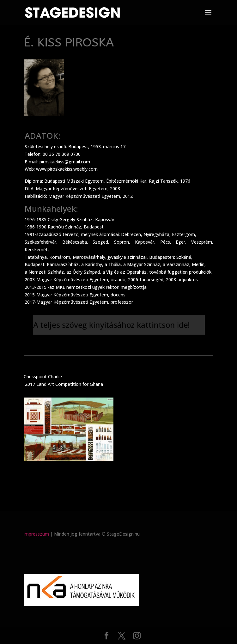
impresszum (36, 534)
